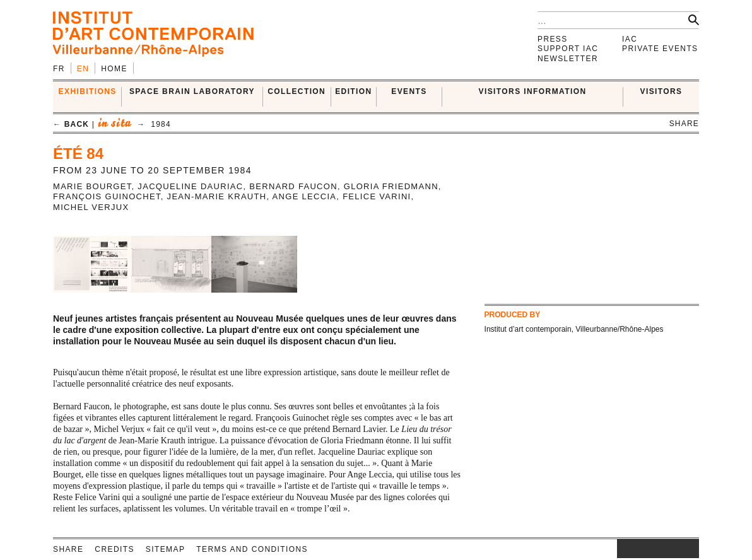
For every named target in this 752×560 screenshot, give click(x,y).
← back (71, 124)
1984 (161, 124)
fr (59, 69)
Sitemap (165, 549)
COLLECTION (297, 91)
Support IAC (568, 49)
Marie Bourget (92, 186)
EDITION (353, 91)
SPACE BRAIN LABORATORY (192, 91)
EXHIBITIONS (88, 91)
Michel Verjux (91, 207)
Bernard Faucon (293, 186)
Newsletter (568, 59)
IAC (630, 39)
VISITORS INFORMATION (533, 91)
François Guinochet (107, 196)
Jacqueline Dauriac (190, 186)
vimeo (671, 549)
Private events (660, 49)
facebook (636, 549)
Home (114, 69)
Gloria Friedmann (391, 186)
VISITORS (661, 91)
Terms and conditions (252, 549)
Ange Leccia (305, 196)
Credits (114, 549)
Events (409, 91)
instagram (623, 549)
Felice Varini (377, 196)
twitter (652, 549)
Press (553, 39)
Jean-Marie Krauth (217, 196)
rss (690, 549)
